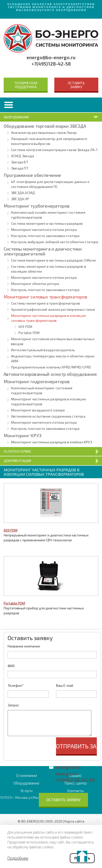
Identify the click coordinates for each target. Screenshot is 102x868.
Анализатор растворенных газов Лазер (44, 133)
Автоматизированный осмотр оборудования (50, 374)
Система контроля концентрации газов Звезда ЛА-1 (54, 150)
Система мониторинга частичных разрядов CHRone (53, 260)
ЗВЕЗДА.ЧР (20, 199)
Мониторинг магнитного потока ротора (44, 230)
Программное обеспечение (32, 175)
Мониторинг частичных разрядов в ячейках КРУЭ (52, 442)
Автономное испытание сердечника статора (48, 416)
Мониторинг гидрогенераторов (37, 381)
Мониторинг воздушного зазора (38, 410)
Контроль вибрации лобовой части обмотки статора (55, 242)
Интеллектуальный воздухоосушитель (43, 350)
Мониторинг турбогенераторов (37, 206)
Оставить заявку (76, 85)
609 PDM (25, 327)
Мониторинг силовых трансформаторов (45, 297)
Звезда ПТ (20, 168)
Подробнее (18, 858)
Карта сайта (74, 821)
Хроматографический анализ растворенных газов (53, 309)
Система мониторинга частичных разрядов (47, 223)
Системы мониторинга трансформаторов (45, 303)
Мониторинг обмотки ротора (35, 284)
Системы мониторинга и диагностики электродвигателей (43, 251)
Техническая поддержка (26, 85)
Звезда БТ (20, 162)
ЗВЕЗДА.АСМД (23, 193)
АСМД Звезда (22, 156)
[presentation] (45, 747)
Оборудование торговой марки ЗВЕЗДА (45, 126)
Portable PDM (29, 333)
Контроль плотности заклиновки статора (45, 236)
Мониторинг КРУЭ (23, 435)
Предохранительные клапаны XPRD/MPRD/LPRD (51, 367)
